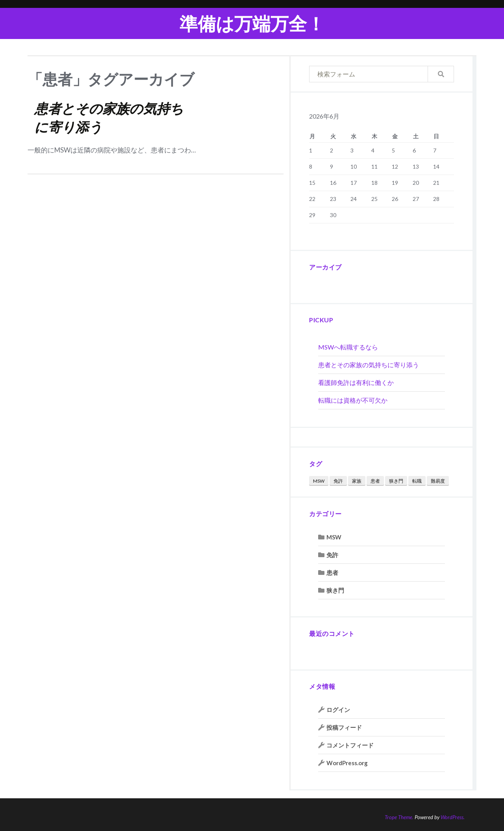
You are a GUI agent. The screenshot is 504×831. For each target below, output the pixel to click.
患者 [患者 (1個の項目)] (375, 481)
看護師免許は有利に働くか (356, 382)
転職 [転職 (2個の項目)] (417, 481)
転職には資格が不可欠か (353, 400)
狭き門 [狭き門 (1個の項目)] (396, 481)
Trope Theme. (399, 817)
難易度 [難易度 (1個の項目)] (438, 481)
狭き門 (335, 590)
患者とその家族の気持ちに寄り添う (369, 365)
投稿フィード (344, 727)
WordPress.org (347, 763)
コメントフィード (350, 745)
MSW (334, 537)
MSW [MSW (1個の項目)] (319, 481)
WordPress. (453, 817)
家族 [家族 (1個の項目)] (357, 481)
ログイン (338, 710)
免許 (332, 555)
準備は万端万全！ (252, 23)
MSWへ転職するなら (348, 347)
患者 (332, 573)
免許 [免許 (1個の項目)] (338, 481)
